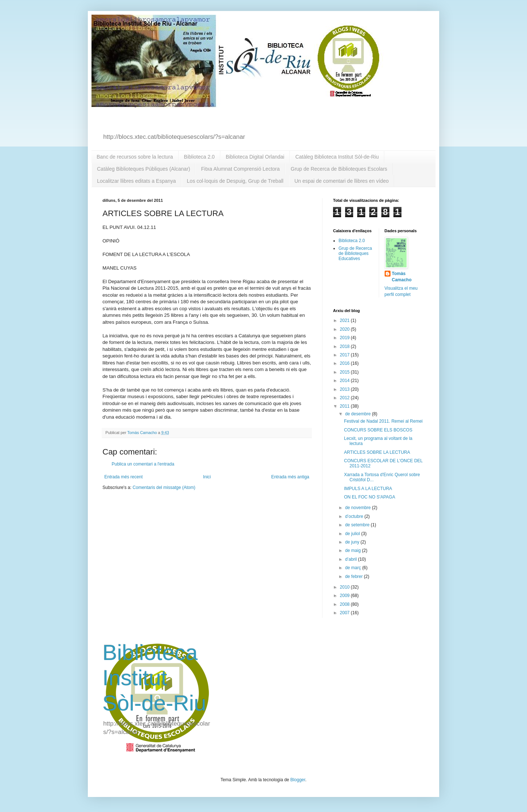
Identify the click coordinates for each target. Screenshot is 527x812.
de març (354, 568)
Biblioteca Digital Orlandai (255, 157)
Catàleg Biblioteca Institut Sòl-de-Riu (337, 157)
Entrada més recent (124, 477)
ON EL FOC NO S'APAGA (370, 497)
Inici (207, 477)
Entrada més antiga (290, 477)
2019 (345, 338)
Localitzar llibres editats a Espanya (137, 181)
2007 (345, 613)
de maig (354, 550)
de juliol (353, 534)
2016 (345, 363)
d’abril (352, 559)
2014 (345, 381)
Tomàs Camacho (402, 277)
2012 (345, 398)
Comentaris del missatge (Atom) (164, 487)
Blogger (298, 780)
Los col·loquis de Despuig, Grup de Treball (235, 181)
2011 (345, 406)
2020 (345, 329)
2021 (345, 320)
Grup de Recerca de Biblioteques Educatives (355, 254)
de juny (353, 542)
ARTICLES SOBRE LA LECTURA (377, 452)
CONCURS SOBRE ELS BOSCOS (378, 430)
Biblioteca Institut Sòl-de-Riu (154, 678)
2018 (345, 346)
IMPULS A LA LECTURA (368, 489)
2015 (345, 372)
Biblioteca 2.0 (199, 157)
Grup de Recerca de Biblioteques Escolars (339, 169)
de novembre (358, 508)
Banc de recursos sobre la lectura (135, 157)
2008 (345, 604)
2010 (345, 587)
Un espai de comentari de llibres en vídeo (341, 181)
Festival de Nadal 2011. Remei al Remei (383, 421)
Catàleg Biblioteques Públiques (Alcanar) (143, 169)
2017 (345, 355)
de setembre (358, 525)
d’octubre (355, 516)
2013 (345, 389)
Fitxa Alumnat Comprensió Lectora (240, 169)
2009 (345, 596)
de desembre (358, 414)
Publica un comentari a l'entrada (143, 464)
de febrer (354, 576)
